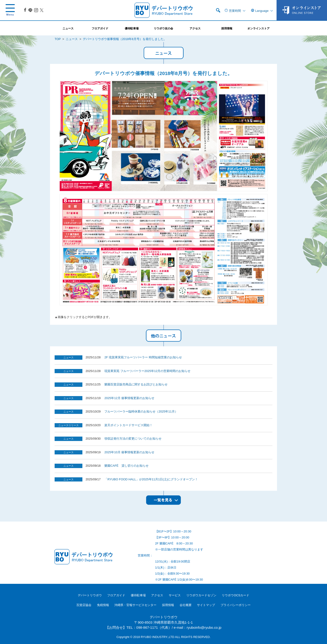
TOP (58, 39)
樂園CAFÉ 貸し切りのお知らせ (126, 466)
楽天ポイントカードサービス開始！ (128, 425)
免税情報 (103, 605)
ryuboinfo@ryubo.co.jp (204, 627)
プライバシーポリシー (236, 605)
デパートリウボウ (90, 595)
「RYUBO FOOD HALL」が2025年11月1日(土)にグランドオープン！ (151, 479)
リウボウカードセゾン (201, 595)
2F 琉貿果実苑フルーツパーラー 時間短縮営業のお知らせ (143, 357)
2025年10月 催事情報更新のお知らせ (129, 452)
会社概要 (186, 605)
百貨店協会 (84, 605)
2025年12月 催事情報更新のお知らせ (129, 398)
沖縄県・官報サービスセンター (135, 605)
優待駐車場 (138, 595)
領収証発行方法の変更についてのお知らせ (133, 439)
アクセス (157, 595)
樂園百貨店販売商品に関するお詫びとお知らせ (136, 384)
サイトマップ (206, 605)
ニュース (72, 39)
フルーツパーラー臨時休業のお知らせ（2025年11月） (141, 411)
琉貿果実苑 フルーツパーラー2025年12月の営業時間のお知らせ (147, 371)
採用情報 (168, 605)
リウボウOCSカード (235, 595)
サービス (175, 595)
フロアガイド (116, 595)
